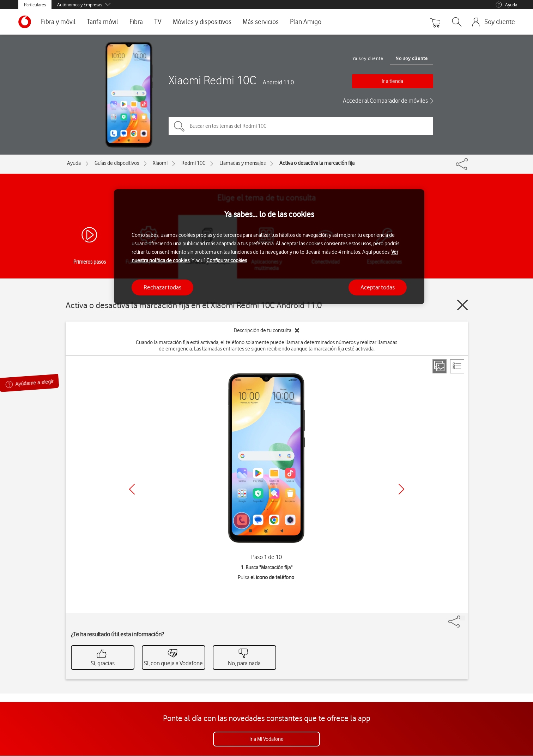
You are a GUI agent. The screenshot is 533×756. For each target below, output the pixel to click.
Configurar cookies (227, 260)
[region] (269, 247)
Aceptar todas (378, 287)
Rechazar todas (162, 287)
